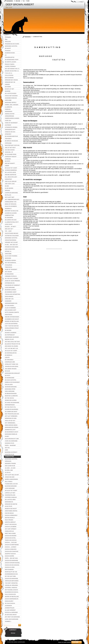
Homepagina (10, 1)
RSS (24, 1)
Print (28, 1)
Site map (18, 1)
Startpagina (28, 37)
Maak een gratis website (65, 642)
